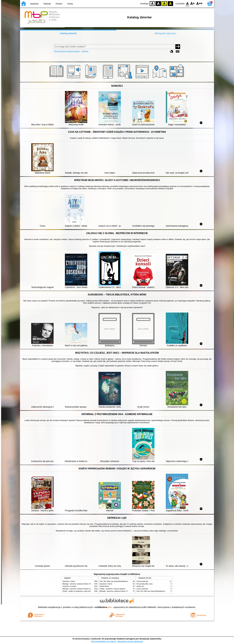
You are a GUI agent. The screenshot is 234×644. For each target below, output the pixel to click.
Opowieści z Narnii (69, 581)
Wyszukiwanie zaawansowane (67, 51)
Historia (47, 4)
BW (158, 3)
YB (164, 3)
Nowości (34, 4)
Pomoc (59, 4)
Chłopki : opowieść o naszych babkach (112, 589)
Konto (70, 4)
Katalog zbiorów (68, 33)
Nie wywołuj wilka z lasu (145, 584)
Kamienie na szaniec (69, 586)
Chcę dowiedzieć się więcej (103, 641)
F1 (193, 3)
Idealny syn (140, 586)
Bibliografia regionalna (165, 33)
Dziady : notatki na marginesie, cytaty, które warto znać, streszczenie (85, 591)
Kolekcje (85, 51)
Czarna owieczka (142, 581)
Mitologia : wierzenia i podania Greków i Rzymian (79, 584)
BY (170, 3)
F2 (199, 3)
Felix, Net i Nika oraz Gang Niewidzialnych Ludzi (116, 581)
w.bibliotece (103, 607)
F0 (187, 3)
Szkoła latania (104, 586)
